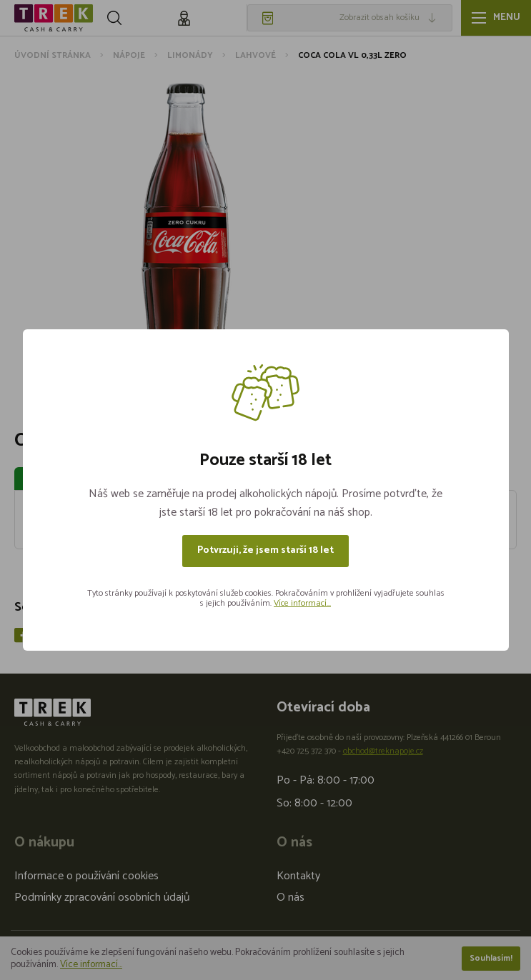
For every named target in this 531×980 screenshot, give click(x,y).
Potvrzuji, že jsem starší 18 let (265, 550)
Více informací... (302, 603)
